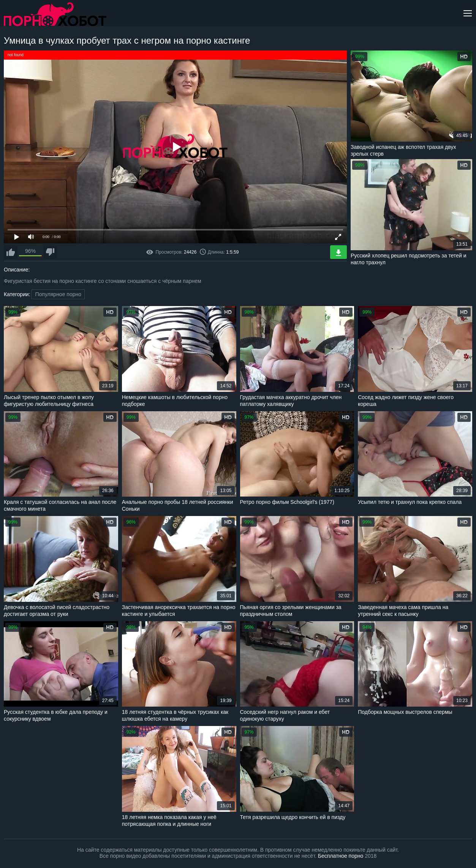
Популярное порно (58, 294)
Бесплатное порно (341, 856)
